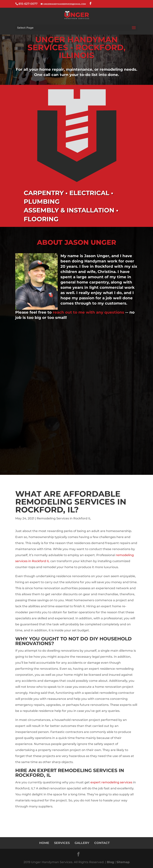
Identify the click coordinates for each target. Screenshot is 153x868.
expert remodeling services (111, 782)
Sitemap (123, 862)
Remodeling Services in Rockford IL (64, 518)
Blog (110, 862)
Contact (102, 843)
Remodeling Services (88, 770)
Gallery (82, 843)
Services (62, 843)
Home (44, 843)
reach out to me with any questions (89, 312)
